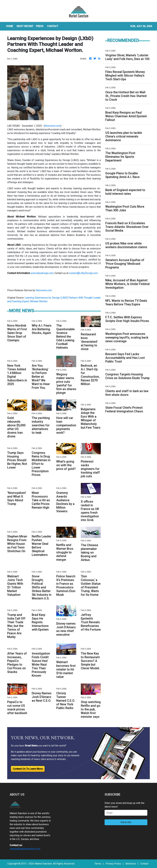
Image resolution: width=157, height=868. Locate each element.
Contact (144, 864)
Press (40, 26)
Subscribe (126, 822)
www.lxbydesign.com (42, 273)
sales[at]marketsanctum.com (25, 849)
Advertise (131, 864)
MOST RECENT (25, 26)
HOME (10, 26)
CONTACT (53, 26)
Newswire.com (53, 126)
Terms (98, 864)
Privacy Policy (113, 864)
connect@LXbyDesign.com (83, 273)
